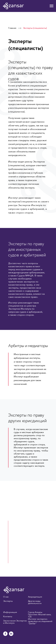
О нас (6, 597)
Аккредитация (35, 597)
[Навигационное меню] (52, 6)
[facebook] (5, 635)
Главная (12, 28)
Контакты (8, 617)
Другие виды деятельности (35, 602)
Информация (10, 612)
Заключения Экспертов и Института (15, 622)
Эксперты (8, 601)
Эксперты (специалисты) (35, 28)
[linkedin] (11, 635)
